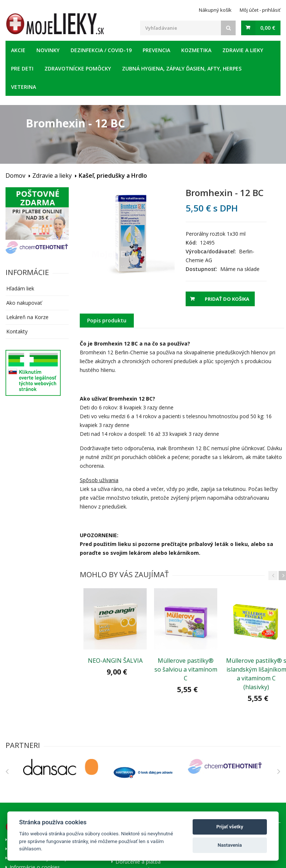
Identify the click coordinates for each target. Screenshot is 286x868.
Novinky (48, 50)
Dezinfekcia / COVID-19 (101, 50)
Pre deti (22, 68)
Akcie (18, 50)
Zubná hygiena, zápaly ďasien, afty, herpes (182, 68)
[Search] (228, 28)
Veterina (24, 87)
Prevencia (156, 50)
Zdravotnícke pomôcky (78, 68)
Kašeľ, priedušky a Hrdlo (113, 176)
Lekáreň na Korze (27, 317)
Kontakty (17, 331)
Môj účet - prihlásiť (260, 10)
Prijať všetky (230, 827)
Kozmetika (196, 50)
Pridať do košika (227, 299)
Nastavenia (230, 845)
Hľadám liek (20, 288)
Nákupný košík (215, 10)
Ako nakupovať (24, 303)
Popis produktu (107, 320)
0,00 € (268, 28)
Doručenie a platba (138, 861)
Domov (15, 176)
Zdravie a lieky (243, 50)
